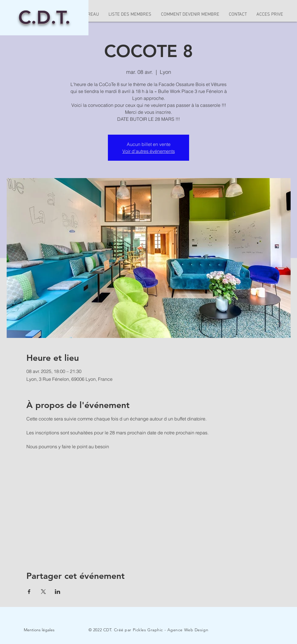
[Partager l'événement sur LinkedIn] (58, 592)
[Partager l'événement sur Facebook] (29, 592)
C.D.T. (44, 17)
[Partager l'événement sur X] (43, 592)
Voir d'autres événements (149, 151)
